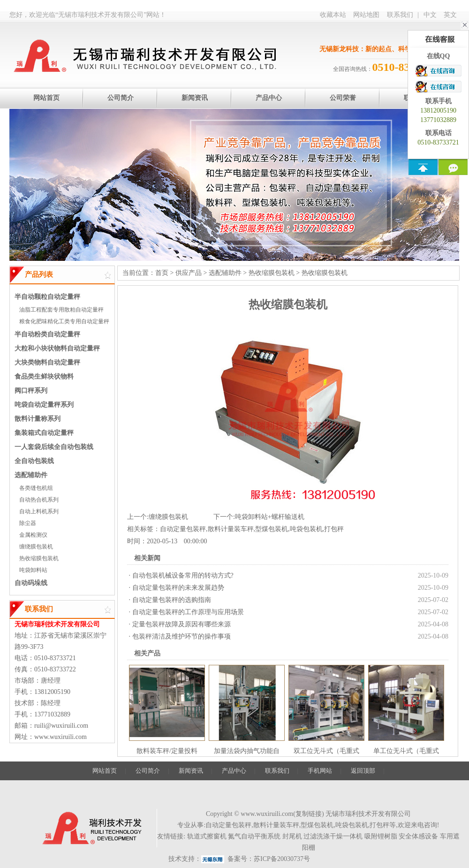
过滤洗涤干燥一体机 (333, 836)
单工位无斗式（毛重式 (406, 751)
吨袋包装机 (306, 529)
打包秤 (334, 529)
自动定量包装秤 (183, 529)
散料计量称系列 (38, 419)
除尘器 (28, 523)
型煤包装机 (272, 529)
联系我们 (400, 15)
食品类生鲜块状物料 (44, 377)
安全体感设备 (418, 836)
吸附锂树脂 (381, 836)
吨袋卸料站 (33, 570)
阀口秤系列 (31, 391)
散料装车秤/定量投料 (167, 751)
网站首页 (105, 771)
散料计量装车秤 (231, 529)
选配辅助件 (31, 475)
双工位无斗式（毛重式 (326, 751)
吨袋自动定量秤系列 (44, 405)
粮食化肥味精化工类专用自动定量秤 (64, 321)
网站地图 (366, 15)
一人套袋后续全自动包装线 (54, 447)
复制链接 (309, 814)
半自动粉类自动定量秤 (47, 334)
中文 (430, 15)
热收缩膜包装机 (39, 558)
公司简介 (148, 771)
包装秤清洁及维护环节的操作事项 (182, 636)
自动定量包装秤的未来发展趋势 (178, 588)
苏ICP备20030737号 (282, 859)
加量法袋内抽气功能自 (247, 751)
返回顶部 (363, 771)
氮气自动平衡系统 (254, 836)
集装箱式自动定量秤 (44, 433)
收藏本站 (333, 15)
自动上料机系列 (39, 511)
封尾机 (292, 836)
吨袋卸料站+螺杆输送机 (270, 517)
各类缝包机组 (36, 488)
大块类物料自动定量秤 (47, 362)
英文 (450, 15)
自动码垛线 (31, 583)
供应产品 (189, 273)
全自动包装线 (34, 461)
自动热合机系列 (39, 500)
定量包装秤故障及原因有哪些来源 (182, 624)
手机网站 (320, 771)
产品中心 (234, 771)
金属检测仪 (33, 535)
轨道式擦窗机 (207, 836)
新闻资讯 (191, 771)
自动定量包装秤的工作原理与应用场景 (188, 612)
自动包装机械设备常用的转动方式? (183, 575)
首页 (162, 273)
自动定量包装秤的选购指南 (172, 600)
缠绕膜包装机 (36, 547)
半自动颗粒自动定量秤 (47, 297)
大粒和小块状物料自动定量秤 (57, 348)
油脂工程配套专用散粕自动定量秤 (61, 310)
